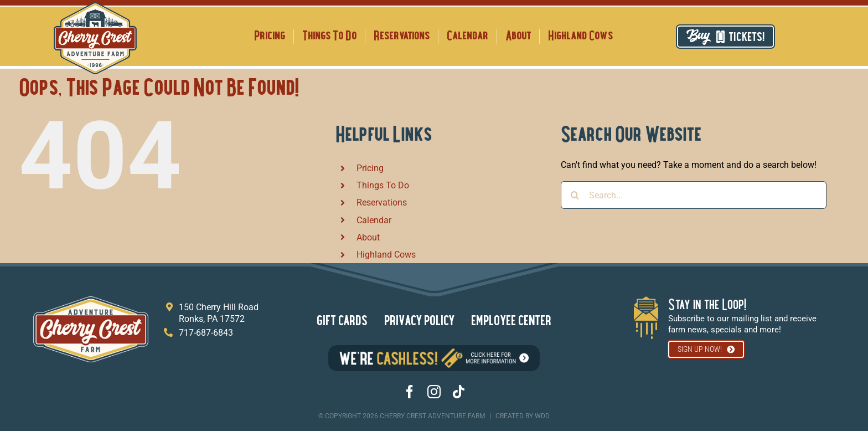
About (368, 237)
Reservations (382, 202)
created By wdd (523, 416)
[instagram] (434, 392)
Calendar (374, 220)
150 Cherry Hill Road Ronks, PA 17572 (219, 313)
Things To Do (383, 185)
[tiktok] (458, 392)
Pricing (370, 168)
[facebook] (410, 392)
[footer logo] (91, 301)
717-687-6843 (206, 333)
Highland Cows (386, 255)
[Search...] (694, 195)
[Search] (575, 195)
